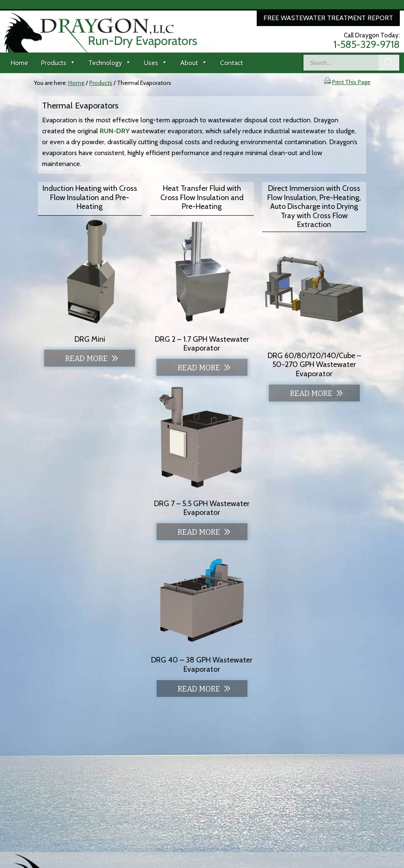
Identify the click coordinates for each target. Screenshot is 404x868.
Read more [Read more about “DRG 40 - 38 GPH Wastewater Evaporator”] (199, 689)
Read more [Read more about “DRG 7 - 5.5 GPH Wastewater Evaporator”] (199, 532)
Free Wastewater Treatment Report (328, 18)
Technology (110, 63)
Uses (156, 63)
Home (19, 63)
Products (58, 63)
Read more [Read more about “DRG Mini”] (86, 359)
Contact (232, 63)
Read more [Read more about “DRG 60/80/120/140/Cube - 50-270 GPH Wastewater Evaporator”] (311, 393)
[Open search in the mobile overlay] (351, 63)
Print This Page (351, 82)
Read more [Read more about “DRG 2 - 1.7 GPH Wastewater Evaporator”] (199, 368)
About (194, 63)
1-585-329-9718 (367, 45)
